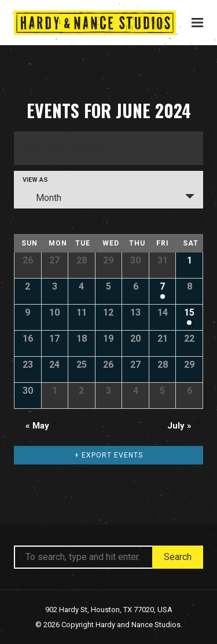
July (179, 426)
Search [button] (178, 557)
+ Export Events (109, 455)
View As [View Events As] (35, 180)
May (37, 426)
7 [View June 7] (162, 286)
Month (42, 197)
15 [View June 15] (189, 312)
